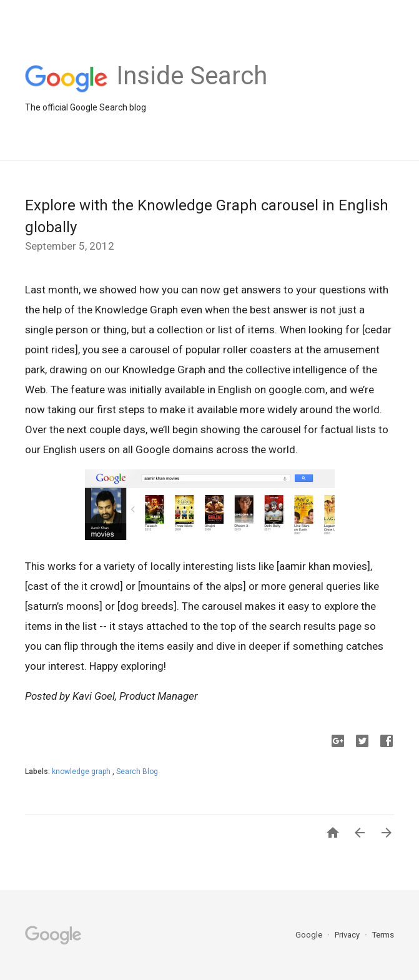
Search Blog (137, 772)
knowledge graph (82, 772)
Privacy (348, 935)
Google (310, 935)
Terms (383, 935)
